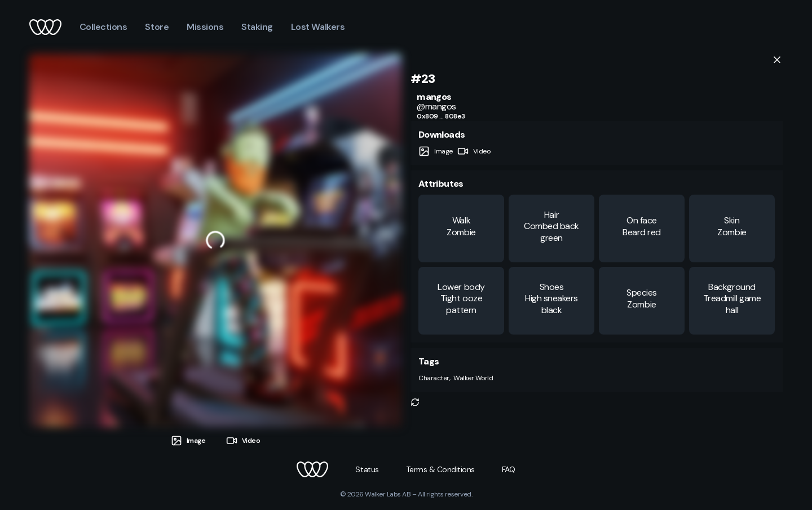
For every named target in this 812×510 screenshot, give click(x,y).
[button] (415, 402)
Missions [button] (205, 27)
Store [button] (157, 27)
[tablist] (215, 437)
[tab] (188, 441)
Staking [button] (257, 27)
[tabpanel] (215, 240)
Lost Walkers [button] (318, 27)
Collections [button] (103, 27)
